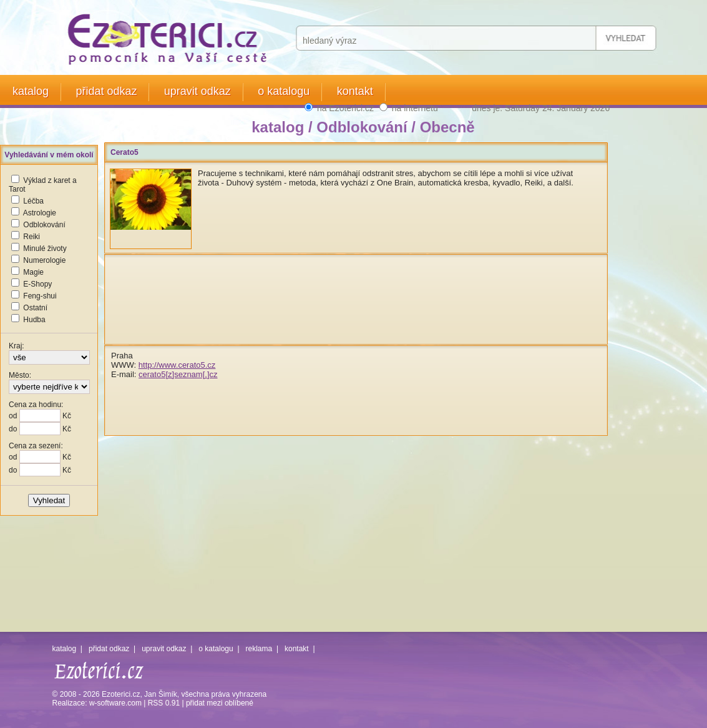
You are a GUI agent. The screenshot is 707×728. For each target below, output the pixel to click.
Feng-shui (40, 296)
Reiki (32, 237)
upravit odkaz (197, 91)
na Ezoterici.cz (345, 108)
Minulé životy (45, 248)
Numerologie (44, 260)
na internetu (415, 108)
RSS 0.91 (164, 703)
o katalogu (284, 91)
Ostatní (35, 308)
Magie (33, 272)
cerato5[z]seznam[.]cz (178, 374)
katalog (31, 91)
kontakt (355, 91)
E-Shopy (37, 284)
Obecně (447, 127)
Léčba (33, 201)
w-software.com (115, 703)
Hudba (34, 320)
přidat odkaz (106, 91)
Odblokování (44, 225)
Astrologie (40, 213)
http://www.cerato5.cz (177, 365)
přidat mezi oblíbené (220, 703)
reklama (259, 649)
